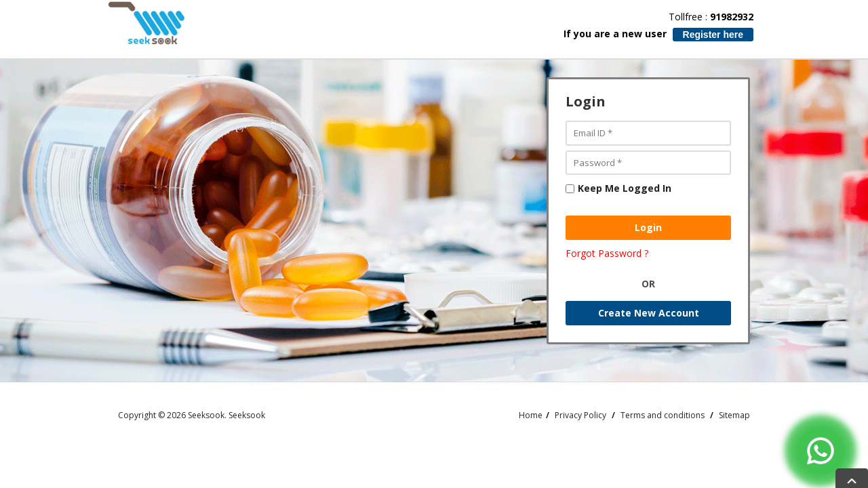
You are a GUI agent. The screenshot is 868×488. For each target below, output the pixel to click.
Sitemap (734, 415)
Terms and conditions (663, 415)
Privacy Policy (580, 415)
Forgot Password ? (607, 253)
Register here (713, 35)
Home (531, 415)
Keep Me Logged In (618, 188)
